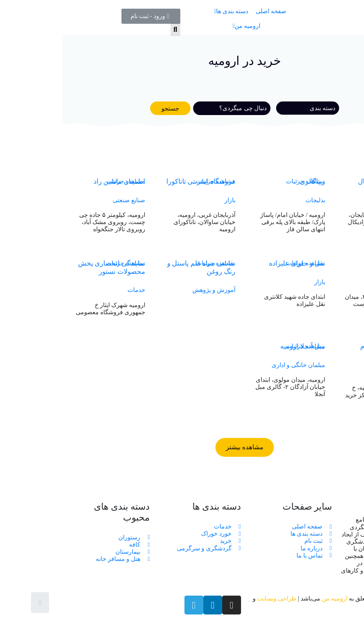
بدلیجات (253, 200)
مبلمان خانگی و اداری (236, 365)
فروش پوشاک (335, 200)
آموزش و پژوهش (151, 290)
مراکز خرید (339, 373)
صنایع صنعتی (66, 200)
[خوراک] (245, 108)
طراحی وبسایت (214, 598)
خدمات (74, 290)
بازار (167, 200)
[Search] (169, 108)
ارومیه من (272, 598)
